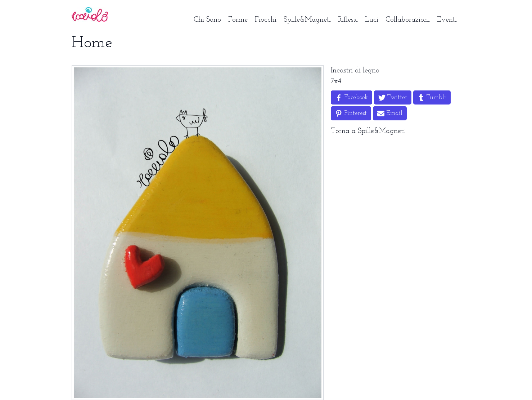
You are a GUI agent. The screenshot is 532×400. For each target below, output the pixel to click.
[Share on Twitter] (393, 97)
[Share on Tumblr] (432, 97)
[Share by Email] (390, 113)
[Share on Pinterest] (351, 113)
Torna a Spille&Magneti (368, 131)
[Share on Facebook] (351, 97)
